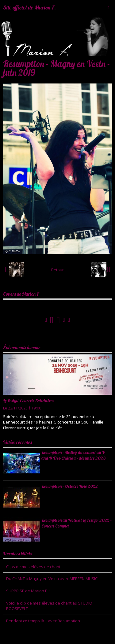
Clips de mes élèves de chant (33, 567)
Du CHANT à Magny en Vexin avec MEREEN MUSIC (52, 579)
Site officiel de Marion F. (29, 7)
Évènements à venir (22, 347)
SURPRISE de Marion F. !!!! (29, 591)
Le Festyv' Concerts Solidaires (28, 401)
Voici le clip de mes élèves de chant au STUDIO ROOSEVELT (49, 606)
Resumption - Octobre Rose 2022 (70, 486)
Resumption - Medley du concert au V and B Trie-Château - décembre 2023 (74, 455)
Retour (57, 270)
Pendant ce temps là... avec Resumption (43, 621)
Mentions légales (61, 635)
